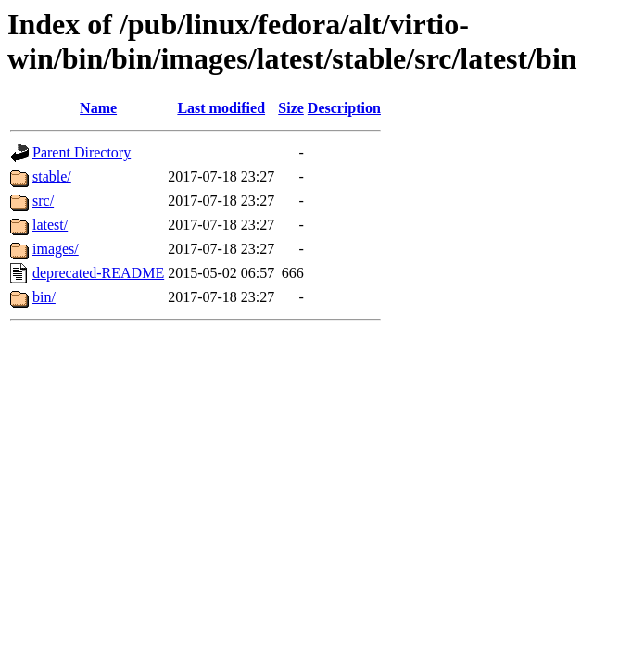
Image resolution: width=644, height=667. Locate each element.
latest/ (50, 225)
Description (344, 108)
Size (291, 108)
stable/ (52, 176)
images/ (56, 249)
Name (98, 108)
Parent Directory (82, 152)
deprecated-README (98, 273)
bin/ (44, 297)
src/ (43, 201)
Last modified (221, 108)
